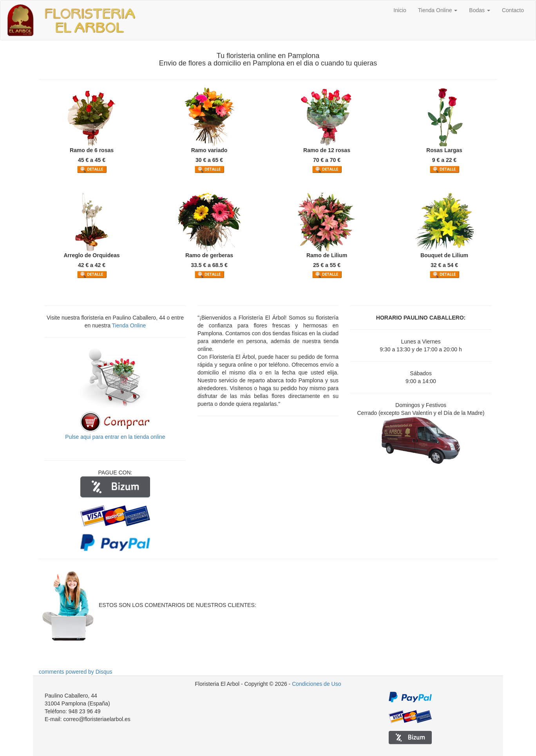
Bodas (480, 10)
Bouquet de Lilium (444, 255)
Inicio (400, 10)
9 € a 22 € (444, 160)
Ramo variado (209, 150)
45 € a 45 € (92, 160)
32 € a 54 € (444, 265)
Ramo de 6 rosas (92, 150)
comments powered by (76, 672)
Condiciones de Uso (316, 684)
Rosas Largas (444, 150)
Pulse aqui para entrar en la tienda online (115, 437)
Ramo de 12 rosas (327, 150)
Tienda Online (438, 10)
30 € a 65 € (209, 160)
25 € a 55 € (327, 265)
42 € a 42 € (92, 265)
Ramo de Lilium (327, 255)
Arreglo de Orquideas (91, 255)
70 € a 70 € (327, 160)
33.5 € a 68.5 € (209, 265)
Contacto (513, 10)
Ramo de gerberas (209, 255)
